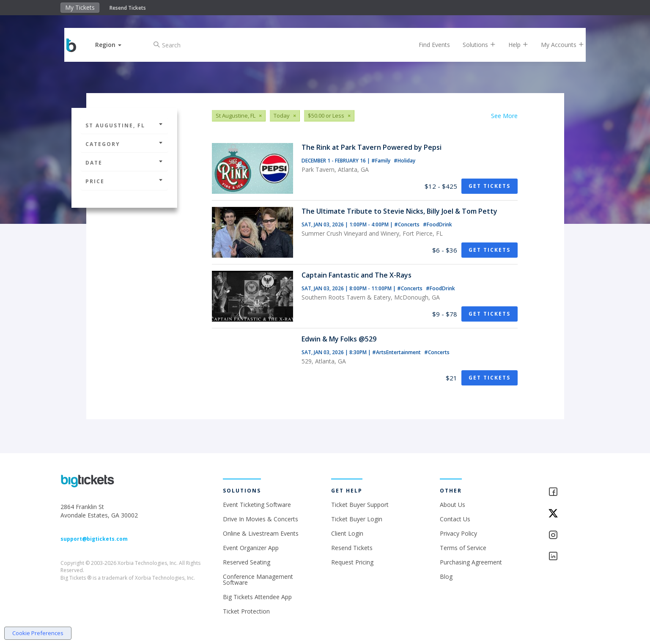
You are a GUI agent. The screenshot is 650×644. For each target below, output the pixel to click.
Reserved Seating (247, 562)
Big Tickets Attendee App (257, 597)
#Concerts (407, 224)
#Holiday (405, 161)
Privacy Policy (458, 533)
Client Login (347, 533)
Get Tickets (490, 186)
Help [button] (512, 45)
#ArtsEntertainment (397, 352)
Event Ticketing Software (257, 505)
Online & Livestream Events (261, 533)
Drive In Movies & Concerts (261, 519)
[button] (115, 45)
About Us (453, 505)
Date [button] (124, 163)
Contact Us (455, 519)
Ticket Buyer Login (357, 519)
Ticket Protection (246, 611)
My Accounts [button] (556, 45)
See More (504, 116)
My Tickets (80, 7)
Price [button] (124, 181)
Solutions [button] (473, 45)
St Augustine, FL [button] (124, 125)
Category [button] (124, 144)
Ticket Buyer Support (360, 505)
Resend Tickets (128, 8)
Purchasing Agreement (471, 562)
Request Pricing (352, 562)
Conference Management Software (258, 579)
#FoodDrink (437, 224)
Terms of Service (463, 548)
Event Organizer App (251, 548)
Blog (446, 577)
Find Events (428, 45)
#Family (381, 161)
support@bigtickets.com (94, 539)
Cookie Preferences (38, 633)
